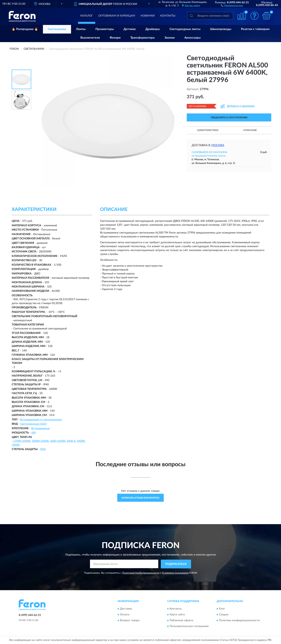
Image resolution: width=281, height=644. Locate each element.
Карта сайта (177, 615)
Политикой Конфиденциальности (141, 573)
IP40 (43, 449)
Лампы (81, 29)
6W (34, 433)
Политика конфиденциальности (239, 621)
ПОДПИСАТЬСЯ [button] (176, 564)
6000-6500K (58, 441)
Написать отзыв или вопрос (140, 498)
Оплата (125, 615)
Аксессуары (193, 38)
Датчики (130, 29)
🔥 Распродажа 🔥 (25, 29)
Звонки (170, 38)
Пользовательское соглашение (189, 626)
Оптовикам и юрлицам (117, 16)
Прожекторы (105, 29)
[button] (232, 5)
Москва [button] (218, 145)
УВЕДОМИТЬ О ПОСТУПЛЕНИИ (229, 118)
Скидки (224, 615)
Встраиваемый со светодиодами (41, 420)
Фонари (115, 38)
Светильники (57, 29)
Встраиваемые (40, 428)
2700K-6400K (22, 441)
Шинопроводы (221, 29)
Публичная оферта (181, 621)
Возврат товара (130, 621)
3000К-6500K (40, 441)
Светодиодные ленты (185, 29)
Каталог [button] (87, 16)
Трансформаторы (143, 38)
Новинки (148, 16)
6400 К (71, 441)
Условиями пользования (175, 573)
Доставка (126, 609)
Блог (222, 609)
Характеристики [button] (208, 130)
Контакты (168, 16)
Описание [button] (250, 130)
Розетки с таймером (255, 29)
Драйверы (153, 29)
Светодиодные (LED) (33, 424)
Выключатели (90, 38)
